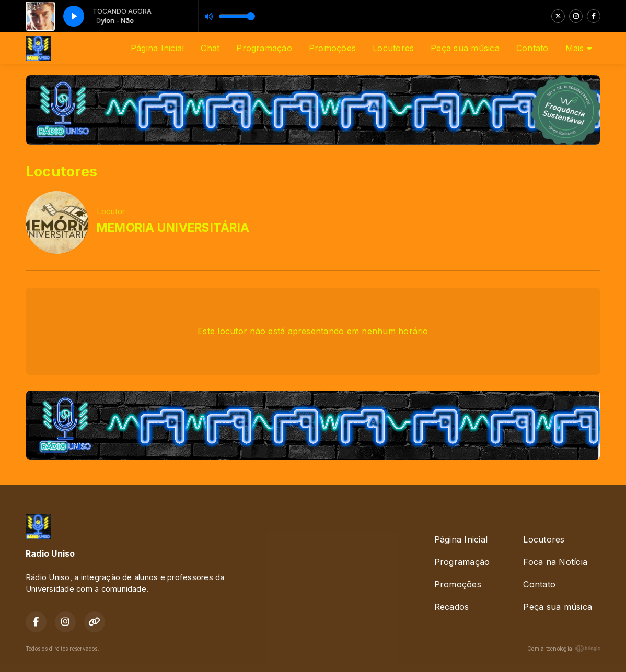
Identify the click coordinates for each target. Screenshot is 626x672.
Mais (579, 48)
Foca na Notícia (555, 562)
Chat (210, 48)
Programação (264, 48)
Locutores (393, 48)
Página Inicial (157, 48)
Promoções (332, 48)
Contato (532, 48)
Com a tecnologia (564, 649)
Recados (452, 607)
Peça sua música (465, 48)
